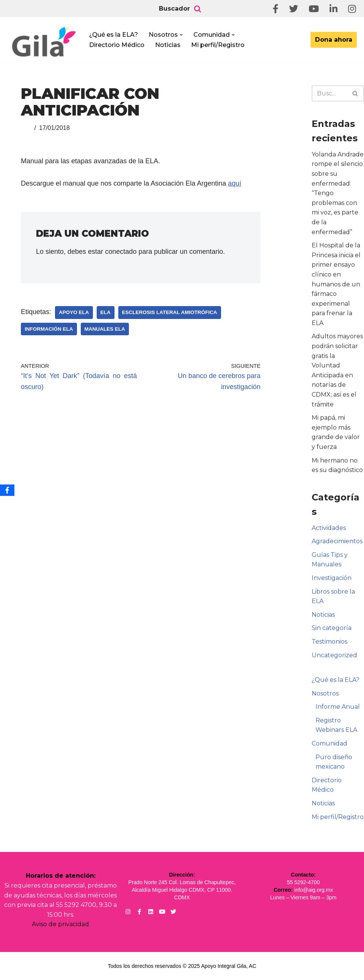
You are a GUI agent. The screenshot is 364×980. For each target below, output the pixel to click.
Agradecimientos (337, 541)
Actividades (329, 528)
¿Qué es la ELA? (114, 35)
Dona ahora (334, 40)
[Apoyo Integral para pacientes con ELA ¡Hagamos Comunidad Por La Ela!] (44, 42)
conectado (121, 252)
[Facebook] (7, 490)
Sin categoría (332, 628)
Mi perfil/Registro (218, 45)
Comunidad (329, 743)
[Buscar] (198, 9)
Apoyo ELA (74, 312)
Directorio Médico (117, 45)
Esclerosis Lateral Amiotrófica (170, 312)
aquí (235, 183)
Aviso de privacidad (60, 924)
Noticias (168, 45)
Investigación (332, 578)
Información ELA (49, 329)
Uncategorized (334, 655)
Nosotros (325, 693)
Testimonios (329, 642)
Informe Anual (338, 707)
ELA (106, 312)
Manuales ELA (105, 329)
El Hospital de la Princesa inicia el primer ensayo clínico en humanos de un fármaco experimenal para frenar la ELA (336, 284)
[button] (181, 35)
